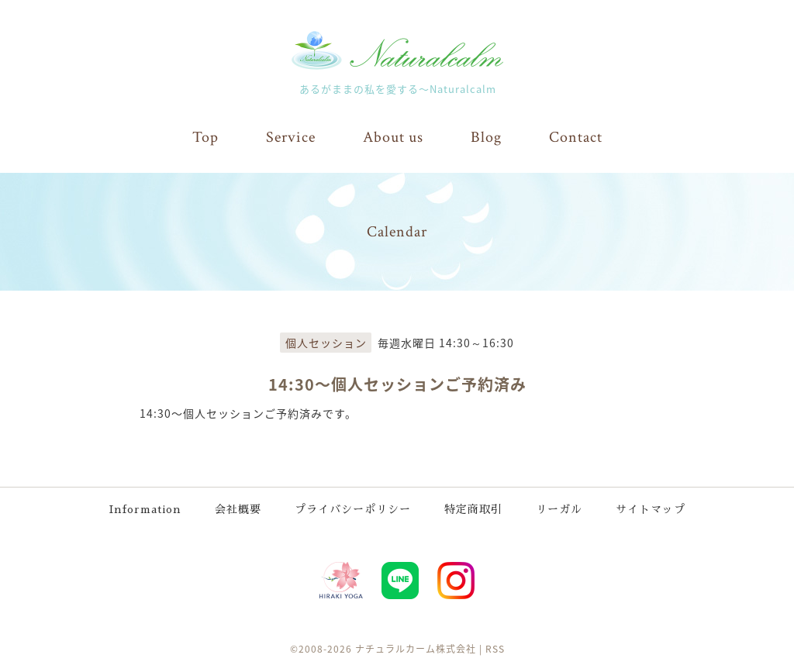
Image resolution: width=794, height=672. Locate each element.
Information (145, 509)
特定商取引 (473, 509)
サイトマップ (651, 509)
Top (205, 137)
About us (393, 137)
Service (291, 137)
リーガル (559, 509)
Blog (486, 137)
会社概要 (238, 509)
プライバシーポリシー (353, 509)
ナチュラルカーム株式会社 (416, 649)
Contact (576, 137)
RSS (495, 649)
